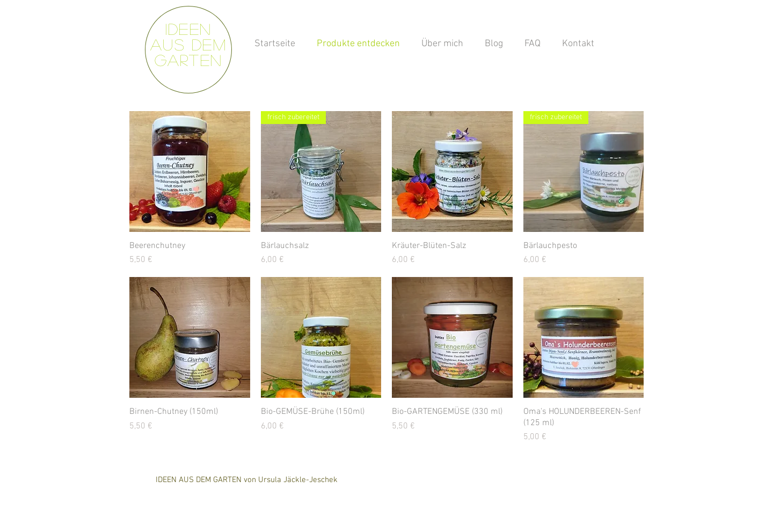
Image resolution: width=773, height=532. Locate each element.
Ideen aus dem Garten (188, 44)
